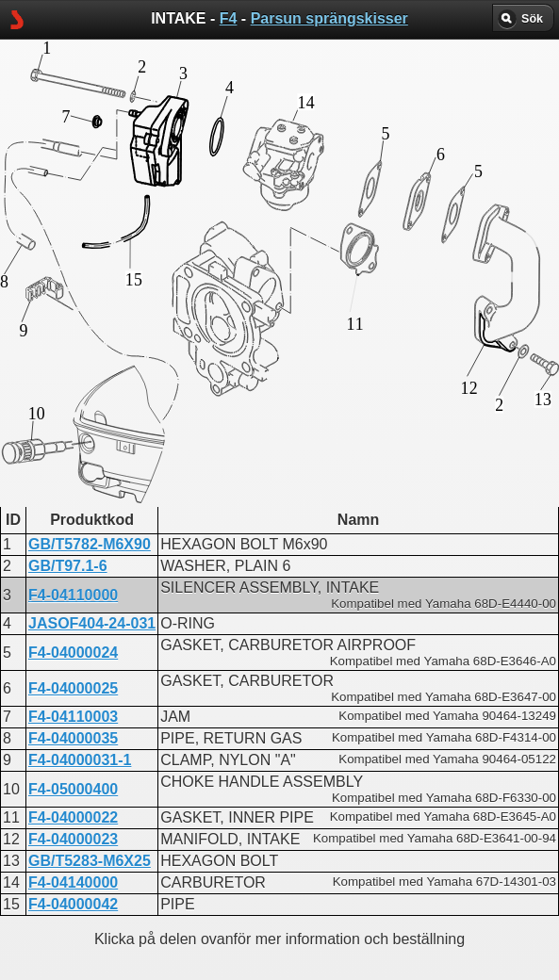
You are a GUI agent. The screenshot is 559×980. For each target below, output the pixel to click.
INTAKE (205, 498)
